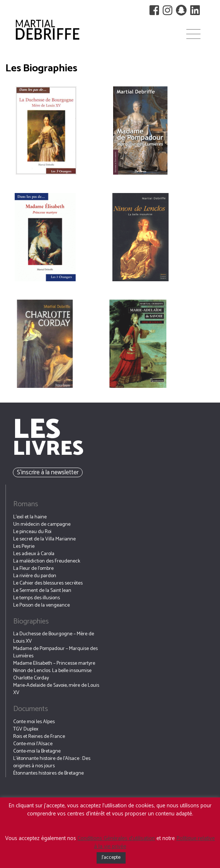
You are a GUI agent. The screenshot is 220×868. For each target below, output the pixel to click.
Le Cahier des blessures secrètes (48, 583)
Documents (31, 709)
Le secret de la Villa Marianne (44, 539)
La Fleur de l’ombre (33, 569)
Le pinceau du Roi (32, 532)
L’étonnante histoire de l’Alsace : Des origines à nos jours (52, 762)
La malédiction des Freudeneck (47, 561)
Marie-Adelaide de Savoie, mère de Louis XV (56, 689)
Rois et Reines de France (39, 737)
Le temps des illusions (37, 598)
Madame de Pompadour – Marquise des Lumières (55, 652)
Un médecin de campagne (42, 524)
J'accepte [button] (111, 858)
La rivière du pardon (35, 576)
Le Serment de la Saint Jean (42, 591)
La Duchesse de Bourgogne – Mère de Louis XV (54, 638)
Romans (26, 504)
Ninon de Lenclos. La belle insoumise (52, 671)
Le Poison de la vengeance (42, 605)
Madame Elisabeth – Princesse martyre (54, 663)
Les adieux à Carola (34, 554)
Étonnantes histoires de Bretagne (48, 773)
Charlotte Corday (31, 678)
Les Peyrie (24, 546)
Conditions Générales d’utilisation (116, 838)
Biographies (31, 621)
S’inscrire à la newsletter (48, 472)
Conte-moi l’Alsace (33, 744)
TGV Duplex (26, 729)
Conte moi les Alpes (34, 722)
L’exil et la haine (30, 517)
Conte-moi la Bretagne (37, 751)
